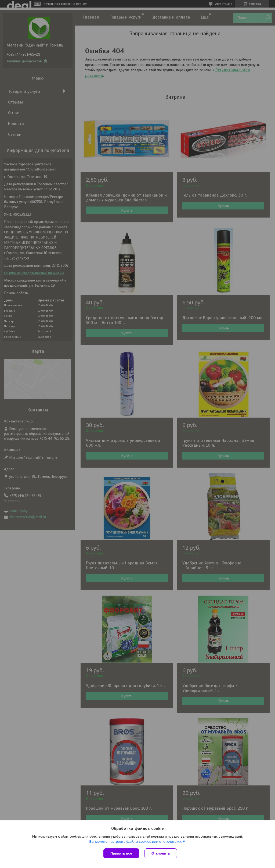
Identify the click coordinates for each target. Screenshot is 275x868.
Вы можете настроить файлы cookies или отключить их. (136, 842)
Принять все (121, 853)
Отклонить (161, 853)
